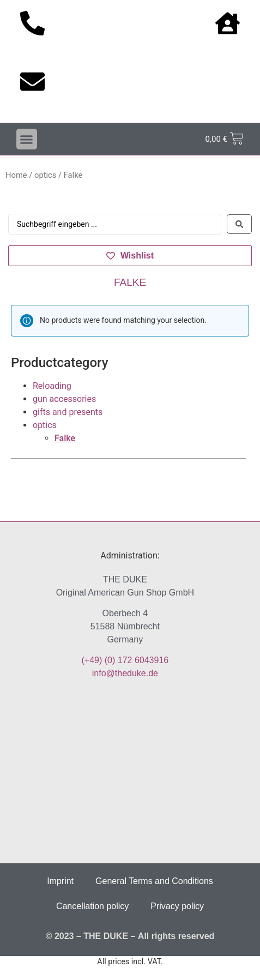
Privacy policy (177, 906)
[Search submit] (239, 224)
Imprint (60, 881)
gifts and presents (68, 412)
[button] (27, 139)
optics (45, 175)
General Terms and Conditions (154, 881)
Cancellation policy (92, 906)
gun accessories (64, 399)
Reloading (52, 386)
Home (16, 175)
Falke (65, 438)
